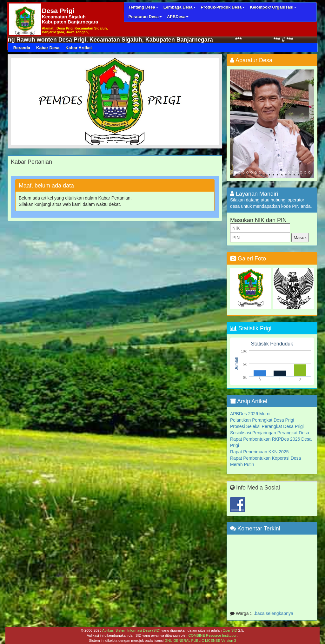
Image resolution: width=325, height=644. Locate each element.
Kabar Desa (48, 48)
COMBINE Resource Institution (213, 635)
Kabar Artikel (78, 48)
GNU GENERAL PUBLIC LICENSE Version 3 (200, 641)
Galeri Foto (248, 259)
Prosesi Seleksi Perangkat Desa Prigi (267, 426)
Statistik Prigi (251, 328)
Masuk (300, 238)
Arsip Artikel (249, 401)
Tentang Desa (143, 7)
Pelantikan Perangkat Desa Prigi (262, 420)
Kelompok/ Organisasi (273, 7)
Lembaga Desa (180, 7)
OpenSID (230, 630)
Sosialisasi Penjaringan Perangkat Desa (270, 433)
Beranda (22, 48)
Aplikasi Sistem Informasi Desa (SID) (131, 630)
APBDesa (178, 17)
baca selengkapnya (274, 614)
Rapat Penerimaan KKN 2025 (259, 452)
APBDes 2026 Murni (250, 414)
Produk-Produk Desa (223, 7)
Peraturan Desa (145, 17)
